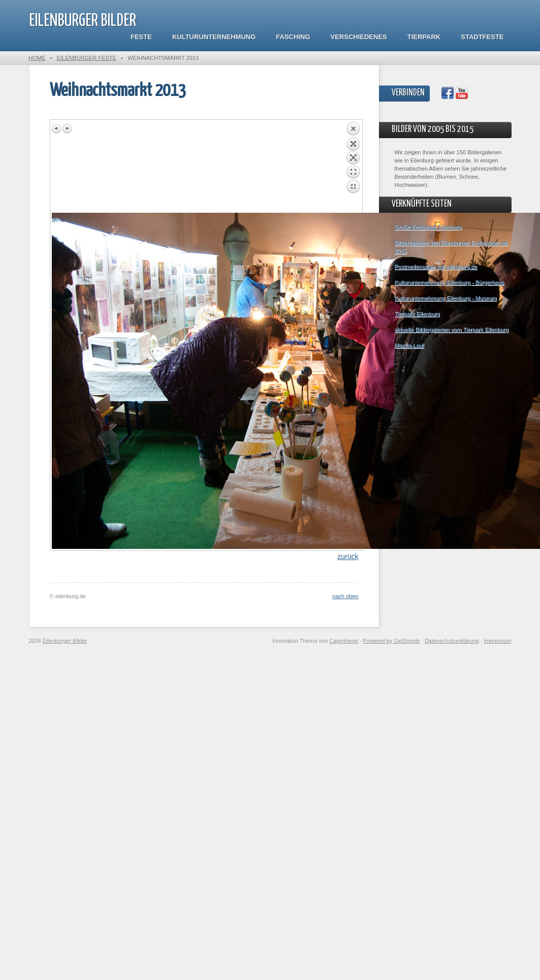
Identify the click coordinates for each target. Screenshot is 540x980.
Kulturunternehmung (214, 37)
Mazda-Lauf (409, 345)
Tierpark (424, 37)
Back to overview (353, 167)
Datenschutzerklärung (452, 641)
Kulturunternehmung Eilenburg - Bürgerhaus (450, 282)
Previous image (57, 128)
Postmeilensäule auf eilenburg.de (436, 267)
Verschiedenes (359, 37)
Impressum (497, 641)
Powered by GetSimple (391, 641)
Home (37, 58)
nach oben (345, 596)
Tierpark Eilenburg (417, 314)
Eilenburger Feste (87, 58)
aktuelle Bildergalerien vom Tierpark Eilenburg (452, 330)
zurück (348, 557)
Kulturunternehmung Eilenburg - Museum (446, 298)
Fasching (293, 37)
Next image (67, 128)
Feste (141, 37)
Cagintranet (344, 641)
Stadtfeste (482, 37)
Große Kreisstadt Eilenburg (428, 227)
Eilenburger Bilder (83, 21)
